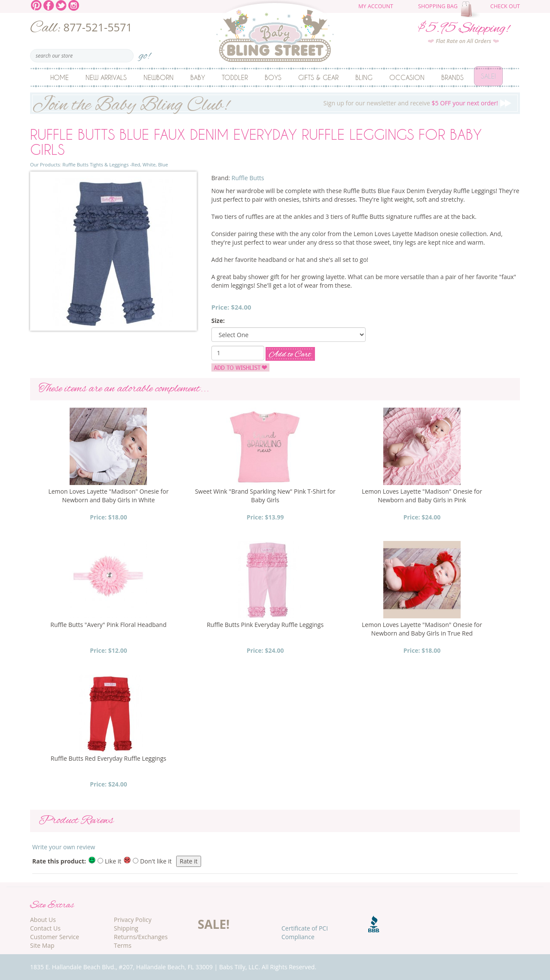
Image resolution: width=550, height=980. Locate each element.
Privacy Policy (133, 920)
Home (60, 77)
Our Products (45, 164)
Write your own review (64, 847)
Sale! (488, 77)
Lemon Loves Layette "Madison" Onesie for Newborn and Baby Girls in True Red (422, 629)
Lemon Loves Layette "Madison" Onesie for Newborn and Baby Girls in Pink (422, 496)
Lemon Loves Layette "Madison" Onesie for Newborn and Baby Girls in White (108, 496)
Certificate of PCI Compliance (305, 932)
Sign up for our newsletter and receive (275, 103)
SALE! (214, 924)
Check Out (505, 6)
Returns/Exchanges (141, 937)
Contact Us (45, 928)
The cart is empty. (471, 9)
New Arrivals (106, 77)
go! (145, 53)
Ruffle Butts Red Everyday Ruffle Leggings (108, 758)
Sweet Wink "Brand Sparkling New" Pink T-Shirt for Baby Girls (265, 496)
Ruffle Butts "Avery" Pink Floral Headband (108, 625)
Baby (198, 77)
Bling (364, 77)
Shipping (126, 928)
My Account (376, 6)
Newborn (159, 77)
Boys (273, 77)
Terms (123, 945)
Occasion (407, 77)
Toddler (235, 77)
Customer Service (55, 937)
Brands (452, 77)
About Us (43, 920)
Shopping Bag (438, 6)
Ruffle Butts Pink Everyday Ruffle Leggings (265, 625)
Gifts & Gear (318, 77)
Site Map (42, 945)
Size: (218, 321)
